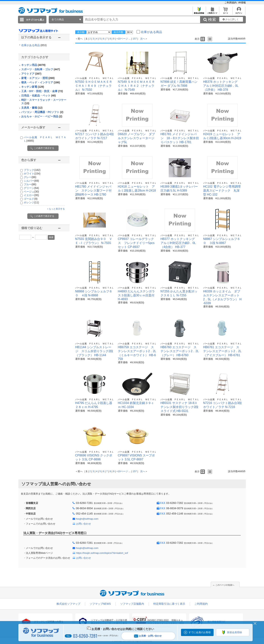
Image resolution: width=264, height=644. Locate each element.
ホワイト (32, 174)
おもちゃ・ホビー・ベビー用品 (42, 116)
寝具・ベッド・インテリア (41, 82)
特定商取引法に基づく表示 (169, 604)
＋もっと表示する (56, 209)
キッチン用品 (33, 65)
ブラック (32, 170)
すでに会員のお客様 (200, 632)
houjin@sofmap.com (87, 519)
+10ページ (122, 39)
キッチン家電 (33, 87)
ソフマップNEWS (100, 604)
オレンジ (31, 202)
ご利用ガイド (212, 12)
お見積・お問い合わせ (148, 636)
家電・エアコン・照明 (38, 78)
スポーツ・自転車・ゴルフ (41, 69)
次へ (143, 39)
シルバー (31, 181)
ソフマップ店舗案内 (132, 604)
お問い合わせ (84, 524)
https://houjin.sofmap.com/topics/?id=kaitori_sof (102, 553)
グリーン (31, 188)
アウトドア (31, 74)
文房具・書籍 (32, 108)
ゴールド (31, 199)
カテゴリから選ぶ (35, 20)
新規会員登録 (199, 12)
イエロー (31, 195)
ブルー (30, 184)
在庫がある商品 (34, 45)
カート (226, 12)
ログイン (239, 12)
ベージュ (31, 192)
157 (135, 39)
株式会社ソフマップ (68, 604)
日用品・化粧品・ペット (39, 95)
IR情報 (242, 3)
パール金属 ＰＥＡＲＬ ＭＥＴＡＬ (95, 78)
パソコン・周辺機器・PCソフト (42, 112)
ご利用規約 (231, 3)
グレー (30, 177)
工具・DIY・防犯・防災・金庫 (42, 91)
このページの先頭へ (225, 585)
